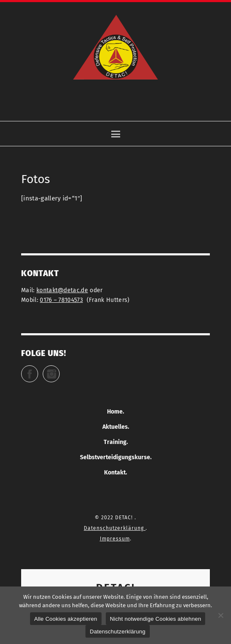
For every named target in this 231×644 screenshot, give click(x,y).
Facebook (38, 370)
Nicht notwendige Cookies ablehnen (156, 619)
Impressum (115, 539)
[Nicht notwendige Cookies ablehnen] (220, 615)
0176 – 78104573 (61, 300)
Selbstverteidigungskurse (115, 457)
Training (115, 442)
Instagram (59, 370)
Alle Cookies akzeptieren (66, 619)
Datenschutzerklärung (115, 528)
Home (115, 412)
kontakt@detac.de (62, 290)
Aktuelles (115, 427)
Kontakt (115, 473)
